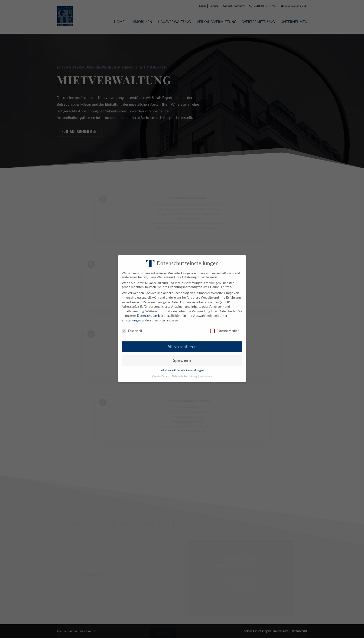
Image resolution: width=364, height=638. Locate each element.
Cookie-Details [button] (161, 370)
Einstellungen (131, 314)
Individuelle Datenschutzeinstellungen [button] (182, 364)
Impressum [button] (206, 370)
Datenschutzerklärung (153, 309)
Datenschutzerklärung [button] (185, 370)
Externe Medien (225, 324)
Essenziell (132, 324)
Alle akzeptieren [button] (182, 341)
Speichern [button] (182, 354)
